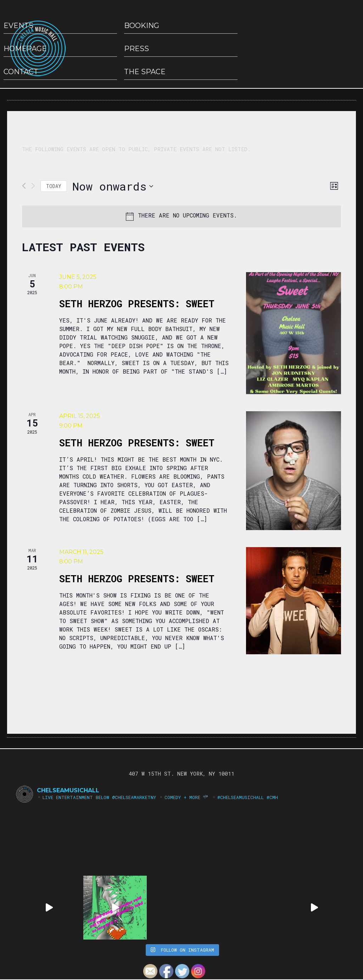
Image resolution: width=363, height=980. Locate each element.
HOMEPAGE (25, 49)
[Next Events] (33, 186)
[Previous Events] (24, 186)
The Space (145, 72)
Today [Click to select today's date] (54, 186)
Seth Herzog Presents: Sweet (137, 304)
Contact (21, 72)
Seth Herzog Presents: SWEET (137, 443)
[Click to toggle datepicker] (113, 186)
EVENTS (18, 26)
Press (136, 49)
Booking (142, 26)
